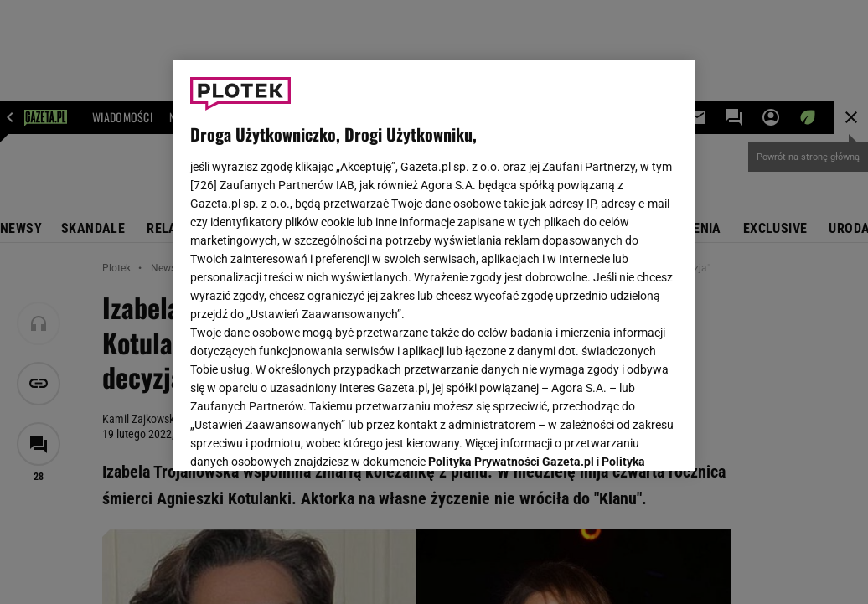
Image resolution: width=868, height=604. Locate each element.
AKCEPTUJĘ (621, 438)
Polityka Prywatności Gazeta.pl (511, 249)
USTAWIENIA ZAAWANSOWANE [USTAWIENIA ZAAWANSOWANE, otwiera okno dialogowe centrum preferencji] (300, 437)
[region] (434, 266)
